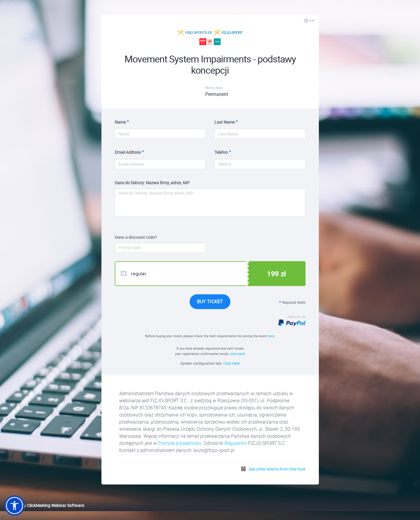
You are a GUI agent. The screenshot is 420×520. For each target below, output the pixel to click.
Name (120, 122)
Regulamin (236, 443)
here (271, 336)
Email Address (128, 152)
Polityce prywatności (180, 443)
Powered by (44, 505)
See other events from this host (273, 469)
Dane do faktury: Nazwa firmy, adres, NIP (152, 183)
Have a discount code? (136, 237)
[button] (14, 506)
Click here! (231, 363)
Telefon (221, 152)
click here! (238, 354)
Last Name (224, 122)
